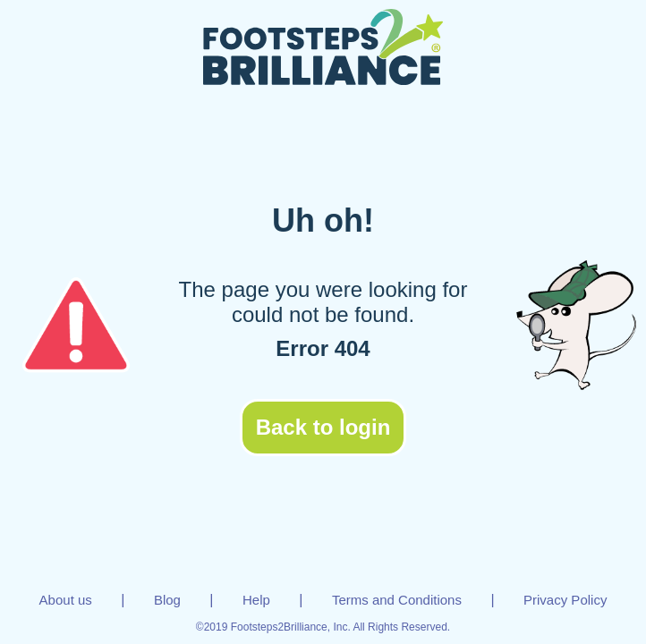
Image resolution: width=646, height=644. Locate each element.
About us (66, 600)
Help (256, 600)
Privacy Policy (565, 600)
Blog (167, 600)
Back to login (323, 427)
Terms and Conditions (397, 600)
